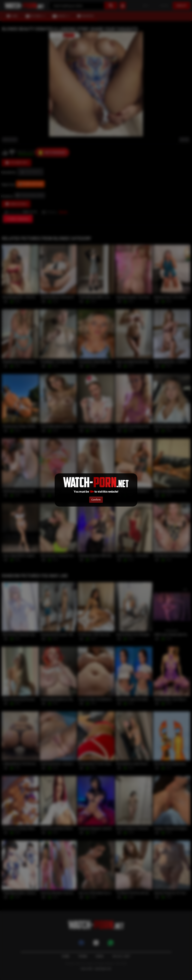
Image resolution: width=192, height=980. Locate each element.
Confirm (96, 500)
